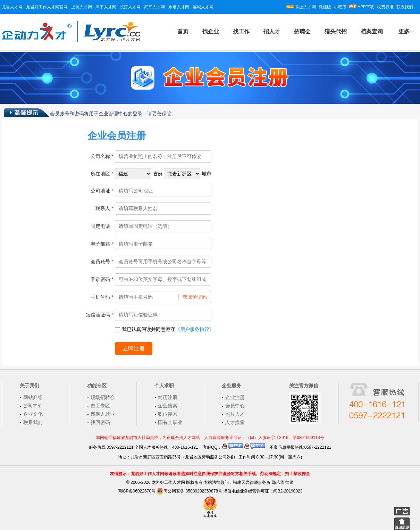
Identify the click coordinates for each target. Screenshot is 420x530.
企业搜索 (168, 406)
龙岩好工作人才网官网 (47, 7)
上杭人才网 (82, 7)
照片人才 (235, 414)
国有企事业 (170, 422)
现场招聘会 (103, 397)
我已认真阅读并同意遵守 (165, 329)
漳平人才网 (106, 7)
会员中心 (235, 406)
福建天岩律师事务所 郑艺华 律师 (263, 482)
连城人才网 (203, 7)
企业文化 (33, 414)
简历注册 (168, 397)
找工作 (241, 31)
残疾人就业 (103, 414)
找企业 (211, 31)
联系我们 (405, 7)
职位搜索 (168, 414)
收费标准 (385, 7)
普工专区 (100, 406)
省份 (158, 174)
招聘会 (302, 31)
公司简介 (33, 406)
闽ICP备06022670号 (137, 491)
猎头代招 (336, 31)
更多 (404, 31)
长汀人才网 (130, 7)
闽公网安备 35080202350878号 (189, 491)
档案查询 (372, 31)
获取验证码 (195, 297)
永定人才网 (179, 7)
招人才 (272, 31)
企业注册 (235, 397)
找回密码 (100, 422)
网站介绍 (33, 397)
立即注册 (134, 349)
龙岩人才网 (12, 7)
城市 (207, 174)
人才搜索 (235, 422)
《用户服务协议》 (195, 329)
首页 (183, 31)
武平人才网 (154, 7)
